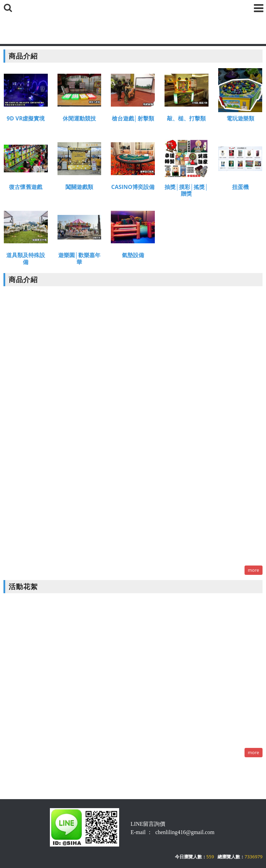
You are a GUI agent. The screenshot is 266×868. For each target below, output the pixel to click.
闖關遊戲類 (79, 188)
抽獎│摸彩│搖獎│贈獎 (186, 191)
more (254, 570)
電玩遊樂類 (240, 119)
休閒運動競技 (79, 119)
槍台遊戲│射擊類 (133, 119)
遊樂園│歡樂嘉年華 (79, 260)
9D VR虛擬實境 (26, 119)
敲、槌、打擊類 (186, 119)
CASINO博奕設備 (133, 188)
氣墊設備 (133, 256)
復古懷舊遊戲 (26, 188)
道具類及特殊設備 (26, 260)
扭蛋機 (240, 188)
